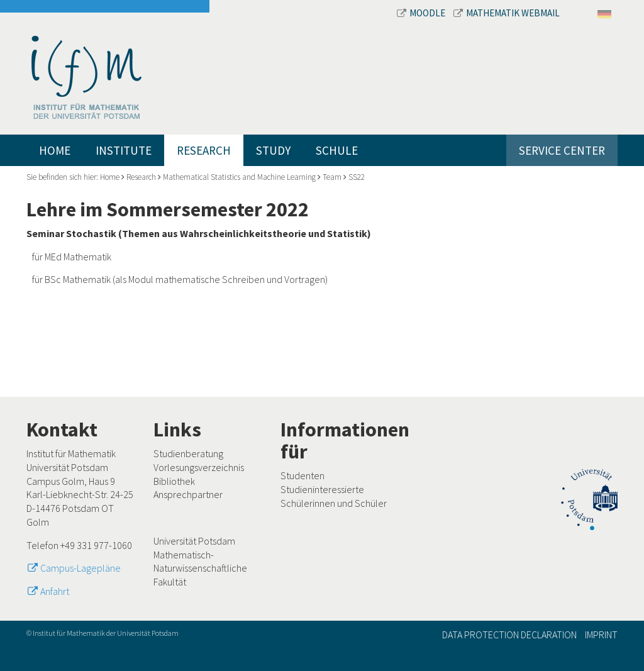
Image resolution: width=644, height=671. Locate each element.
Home (55, 150)
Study (273, 150)
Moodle (422, 13)
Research (204, 150)
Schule (337, 150)
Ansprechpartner (188, 494)
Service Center (562, 150)
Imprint (601, 635)
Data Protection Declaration (509, 635)
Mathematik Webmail (507, 13)
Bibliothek (174, 481)
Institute (124, 150)
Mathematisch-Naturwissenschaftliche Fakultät (200, 568)
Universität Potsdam (194, 541)
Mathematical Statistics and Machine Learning (239, 177)
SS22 (357, 177)
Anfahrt (55, 591)
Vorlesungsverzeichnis (199, 467)
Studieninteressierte (322, 489)
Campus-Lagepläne (80, 568)
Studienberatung (188, 453)
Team (332, 177)
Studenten (303, 475)
